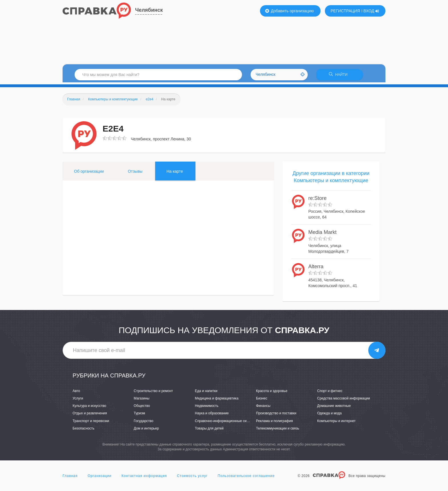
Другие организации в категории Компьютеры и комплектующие (331, 179)
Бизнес (262, 400)
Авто (76, 393)
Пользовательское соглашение (246, 478)
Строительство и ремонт (153, 393)
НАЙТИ (340, 76)
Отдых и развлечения (90, 415)
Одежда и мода (329, 415)
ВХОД (371, 11)
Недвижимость (207, 408)
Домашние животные (334, 408)
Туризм (139, 415)
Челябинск (149, 10)
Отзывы (135, 173)
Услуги (78, 400)
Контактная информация (144, 478)
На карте (175, 173)
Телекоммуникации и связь (278, 430)
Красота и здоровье (272, 393)
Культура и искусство (89, 408)
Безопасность (84, 430)
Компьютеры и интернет (336, 423)
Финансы (263, 408)
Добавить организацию (289, 11)
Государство (144, 423)
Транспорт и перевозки (91, 423)
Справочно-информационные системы (226, 423)
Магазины (142, 400)
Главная (70, 478)
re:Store (317, 200)
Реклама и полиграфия (274, 423)
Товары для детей (209, 430)
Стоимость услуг (192, 478)
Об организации (89, 173)
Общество (142, 408)
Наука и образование (212, 415)
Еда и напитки (206, 393)
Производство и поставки (276, 415)
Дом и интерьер (146, 430)
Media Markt (322, 234)
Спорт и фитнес (330, 393)
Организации (100, 478)
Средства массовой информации (344, 400)
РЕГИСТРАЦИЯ (345, 11)
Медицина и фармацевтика (217, 400)
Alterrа (316, 269)
